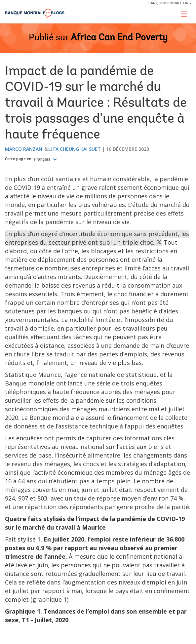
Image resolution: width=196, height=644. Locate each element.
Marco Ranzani (24, 149)
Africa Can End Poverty (119, 38)
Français (43, 159)
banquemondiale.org (170, 3)
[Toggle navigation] (184, 14)
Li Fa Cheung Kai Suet (75, 149)
